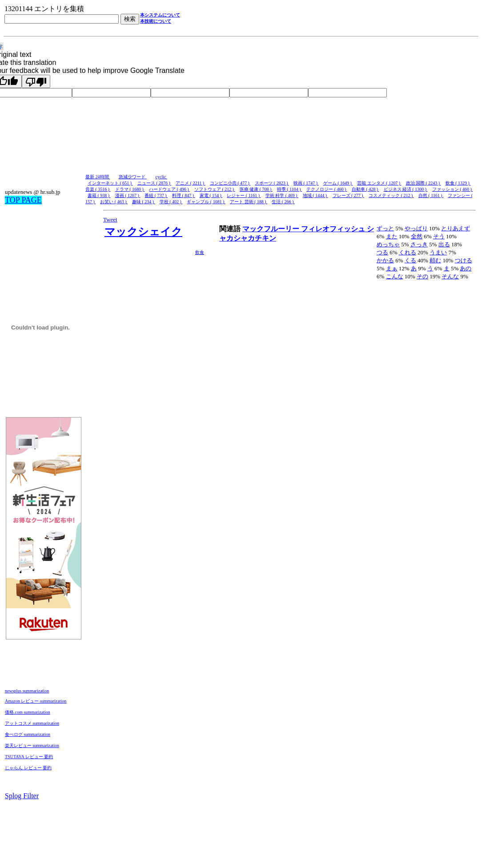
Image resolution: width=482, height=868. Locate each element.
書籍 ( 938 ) (99, 195)
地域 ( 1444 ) (315, 195)
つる (382, 252)
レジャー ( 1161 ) (244, 195)
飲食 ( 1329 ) (458, 183)
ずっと (385, 228)
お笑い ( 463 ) (114, 202)
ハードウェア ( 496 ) (169, 189)
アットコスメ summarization (32, 723)
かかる (385, 260)
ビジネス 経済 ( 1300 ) (406, 189)
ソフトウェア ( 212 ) (215, 189)
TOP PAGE (23, 200)
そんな (450, 276)
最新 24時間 (98, 177)
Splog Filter (22, 796)
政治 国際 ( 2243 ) (424, 183)
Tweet (110, 219)
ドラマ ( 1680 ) (130, 189)
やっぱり (416, 228)
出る (444, 244)
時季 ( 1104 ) (289, 189)
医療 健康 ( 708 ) (256, 189)
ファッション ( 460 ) (453, 189)
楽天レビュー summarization (32, 745)
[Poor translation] (36, 81)
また (392, 236)
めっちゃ (388, 244)
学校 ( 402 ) (171, 202)
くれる (408, 252)
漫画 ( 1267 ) (128, 195)
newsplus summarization (27, 691)
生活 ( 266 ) (283, 202)
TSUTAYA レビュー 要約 (29, 757)
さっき (419, 244)
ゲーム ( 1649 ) (338, 183)
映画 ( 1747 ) (306, 183)
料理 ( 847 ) (184, 195)
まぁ (392, 268)
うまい (438, 252)
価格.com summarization (28, 712)
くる (410, 260)
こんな (395, 276)
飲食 (200, 252)
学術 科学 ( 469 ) (282, 195)
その (422, 276)
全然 (417, 236)
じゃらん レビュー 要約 (28, 768)
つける (464, 260)
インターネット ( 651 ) (110, 183)
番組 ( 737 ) (156, 195)
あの (466, 268)
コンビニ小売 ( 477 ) (230, 183)
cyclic (161, 177)
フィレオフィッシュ (334, 229)
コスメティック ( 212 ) (391, 195)
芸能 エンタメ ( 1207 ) (379, 183)
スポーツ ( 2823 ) (272, 183)
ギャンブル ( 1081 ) (206, 202)
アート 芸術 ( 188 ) (249, 202)
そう (439, 236)
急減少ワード (133, 177)
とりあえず (456, 228)
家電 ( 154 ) (211, 195)
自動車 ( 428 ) (366, 189)
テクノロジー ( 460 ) (327, 189)
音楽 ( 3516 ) (98, 189)
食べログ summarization (28, 734)
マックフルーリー (272, 229)
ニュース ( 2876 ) (155, 183)
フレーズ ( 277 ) (349, 195)
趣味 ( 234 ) (144, 202)
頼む (435, 260)
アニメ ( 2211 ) (190, 183)
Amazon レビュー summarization (36, 701)
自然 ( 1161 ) (431, 195)
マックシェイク (143, 232)
